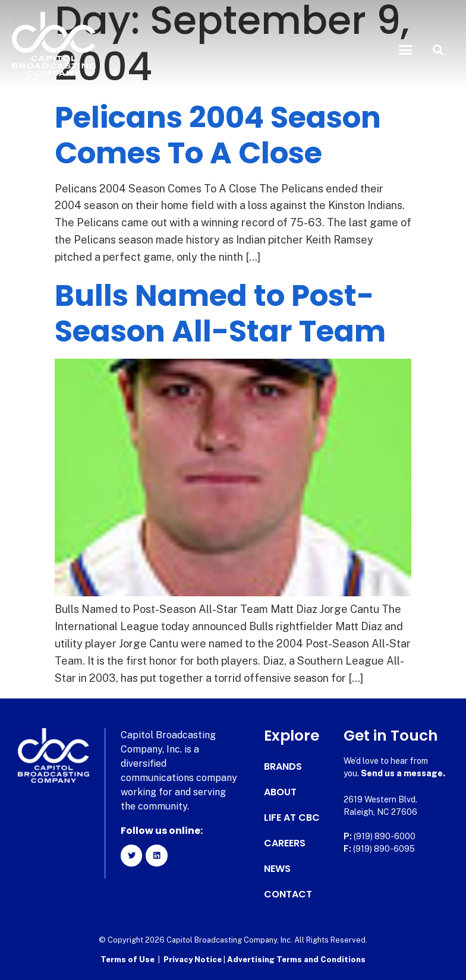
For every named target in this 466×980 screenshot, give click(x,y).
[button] (405, 50)
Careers (285, 843)
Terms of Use (127, 960)
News (277, 869)
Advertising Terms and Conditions (296, 960)
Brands (283, 767)
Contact (288, 894)
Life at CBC (292, 818)
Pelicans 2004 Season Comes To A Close (218, 135)
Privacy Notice (193, 960)
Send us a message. (403, 773)
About (280, 792)
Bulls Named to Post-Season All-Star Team (220, 314)
